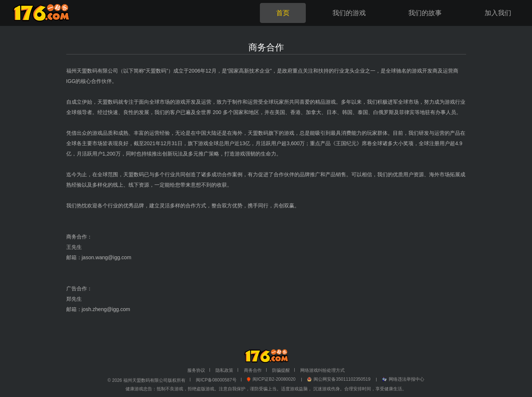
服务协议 (196, 370)
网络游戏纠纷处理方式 (322, 370)
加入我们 (498, 13)
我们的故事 (425, 13)
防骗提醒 (281, 370)
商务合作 (253, 370)
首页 (283, 13)
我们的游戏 (349, 13)
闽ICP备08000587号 (216, 380)
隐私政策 (224, 370)
